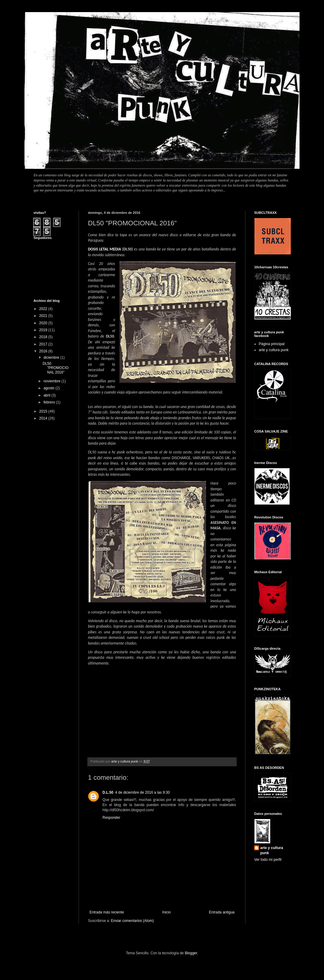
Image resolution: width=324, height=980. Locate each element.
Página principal (272, 344)
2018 (44, 337)
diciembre (52, 358)
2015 (44, 411)
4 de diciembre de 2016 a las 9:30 (143, 792)
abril (47, 395)
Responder (111, 818)
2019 (44, 330)
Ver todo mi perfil (268, 860)
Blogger (191, 953)
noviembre (52, 381)
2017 (44, 344)
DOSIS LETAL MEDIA (104, 249)
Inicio (167, 912)
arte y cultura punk (274, 350)
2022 (44, 309)
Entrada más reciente (107, 912)
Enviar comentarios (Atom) (132, 921)
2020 (44, 323)
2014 (44, 418)
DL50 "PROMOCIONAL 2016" (56, 368)
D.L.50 (108, 792)
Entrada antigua (222, 912)
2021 (44, 316)
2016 (44, 351)
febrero (50, 402)
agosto (49, 388)
